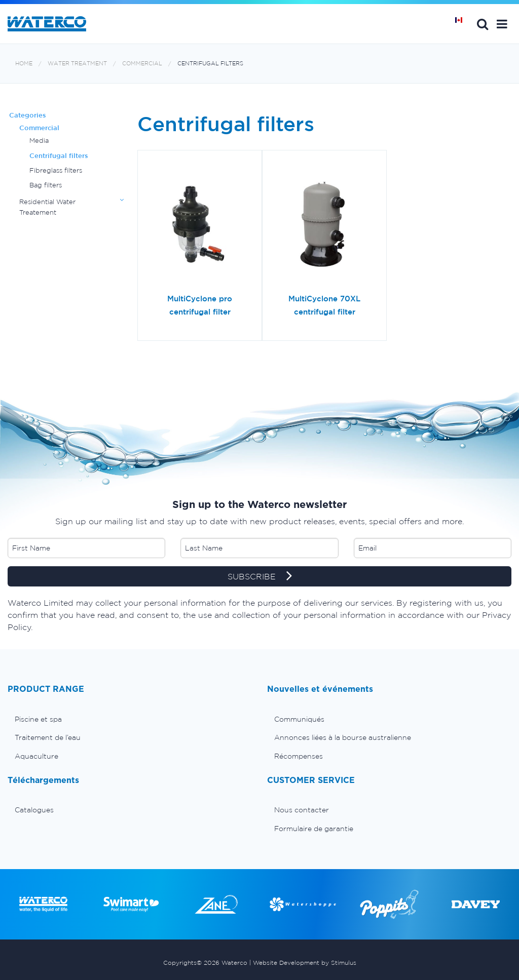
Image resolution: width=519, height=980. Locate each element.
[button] (502, 24)
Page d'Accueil (462, 24)
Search (483, 24)
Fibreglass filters (56, 170)
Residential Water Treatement (47, 207)
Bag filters (46, 185)
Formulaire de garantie (314, 829)
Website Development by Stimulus (305, 963)
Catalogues (34, 810)
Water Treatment (77, 64)
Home (24, 64)
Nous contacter (302, 810)
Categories (28, 115)
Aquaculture (36, 756)
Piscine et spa (38, 719)
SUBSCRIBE (260, 577)
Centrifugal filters (210, 64)
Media (39, 141)
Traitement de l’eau (48, 737)
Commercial (142, 64)
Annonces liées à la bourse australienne (343, 737)
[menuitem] (130, 719)
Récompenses (299, 756)
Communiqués (299, 719)
